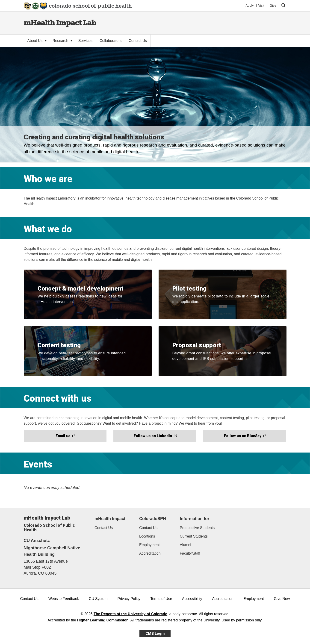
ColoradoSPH (153, 519)
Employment (149, 545)
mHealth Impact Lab (60, 23)
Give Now (282, 599)
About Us (37, 41)
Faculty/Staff (190, 553)
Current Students (194, 536)
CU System (98, 599)
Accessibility (192, 599)
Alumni (185, 545)
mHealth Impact (110, 519)
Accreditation (150, 553)
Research (63, 41)
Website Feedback (64, 599)
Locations (147, 536)
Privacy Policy (129, 599)
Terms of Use (161, 599)
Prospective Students (197, 528)
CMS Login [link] (155, 634)
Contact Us (104, 528)
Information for (195, 519)
